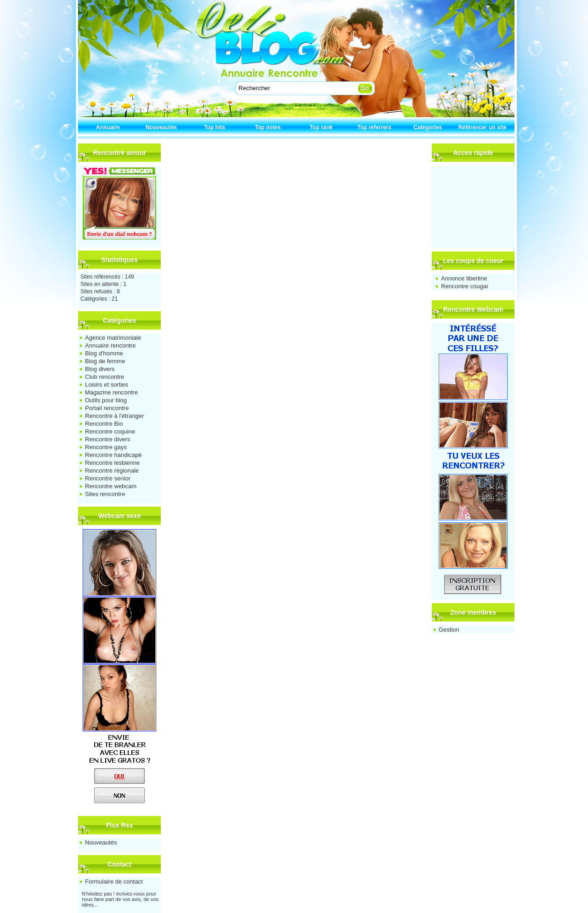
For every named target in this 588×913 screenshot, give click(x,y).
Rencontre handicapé (113, 455)
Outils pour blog (106, 400)
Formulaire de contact (114, 882)
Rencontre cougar (465, 286)
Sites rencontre (105, 494)
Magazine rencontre (111, 392)
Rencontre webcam (111, 486)
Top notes (268, 127)
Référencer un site (483, 127)
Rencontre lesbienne (112, 463)
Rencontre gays (106, 447)
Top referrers (374, 127)
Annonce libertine (464, 278)
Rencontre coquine (110, 431)
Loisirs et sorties (107, 385)
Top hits (215, 127)
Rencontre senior (108, 478)
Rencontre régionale (112, 471)
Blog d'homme (104, 353)
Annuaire (108, 127)
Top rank (321, 127)
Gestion (449, 630)
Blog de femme (105, 361)
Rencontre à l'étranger (114, 416)
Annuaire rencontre (110, 345)
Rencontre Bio (104, 424)
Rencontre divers (107, 439)
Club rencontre (105, 377)
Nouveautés (161, 127)
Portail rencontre (107, 408)
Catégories (428, 127)
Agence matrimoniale (113, 338)
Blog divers (100, 369)
